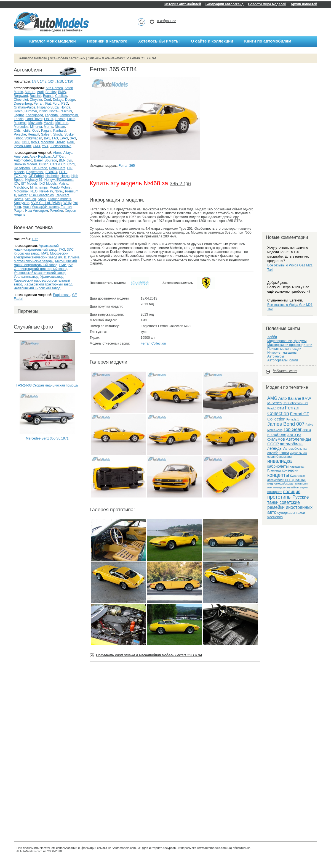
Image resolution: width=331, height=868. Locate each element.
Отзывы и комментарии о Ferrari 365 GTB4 (122, 58)
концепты (278, 475)
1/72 (35, 239)
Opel (36, 131)
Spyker (70, 134)
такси (301, 513)
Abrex (57, 153)
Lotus (71, 119)
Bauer (38, 160)
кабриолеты (278, 466)
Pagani (46, 131)
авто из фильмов (284, 437)
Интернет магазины (282, 353)
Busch (44, 164)
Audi (40, 92)
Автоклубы (276, 356)
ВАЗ (47, 138)
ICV (16, 184)
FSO (65, 104)
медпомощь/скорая (281, 483)
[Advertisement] (47, 464)
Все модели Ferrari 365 (67, 58)
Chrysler (36, 100)
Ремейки (56, 211)
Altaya (68, 153)
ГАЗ (55, 138)
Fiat (48, 104)
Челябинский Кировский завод (37, 288)
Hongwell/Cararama (59, 180)
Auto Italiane (290, 398)
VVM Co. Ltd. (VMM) (46, 203)
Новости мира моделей (267, 4)
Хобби (272, 337)
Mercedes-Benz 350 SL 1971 (47, 438)
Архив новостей (304, 4)
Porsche (20, 134)
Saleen (46, 134)
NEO (34, 191)
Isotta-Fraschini (61, 111)
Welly (67, 203)
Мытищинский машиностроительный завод (45, 263)
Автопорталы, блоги (283, 360)
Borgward (21, 96)
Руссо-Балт (22, 146)
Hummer (31, 111)
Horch (18, 111)
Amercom (21, 157)
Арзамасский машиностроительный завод (36, 248)
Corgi (71, 164)
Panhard (59, 131)
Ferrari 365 (127, 166)
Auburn (30, 92)
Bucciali (35, 96)
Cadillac (61, 96)
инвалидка (280, 461)
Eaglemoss (35, 172)
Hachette (52, 176)
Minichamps (39, 187)
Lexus (49, 119)
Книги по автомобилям (268, 41)
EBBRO (51, 172)
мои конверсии (277, 487)
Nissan (60, 127)
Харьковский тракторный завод (49, 284)
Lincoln (60, 119)
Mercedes (21, 127)
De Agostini (22, 168)
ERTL (63, 172)
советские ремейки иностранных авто (290, 507)
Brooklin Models (26, 164)
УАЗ (45, 146)
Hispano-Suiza (48, 107)
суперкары (286, 513)
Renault (34, 134)
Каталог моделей (33, 58)
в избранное (167, 21)
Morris (48, 127)
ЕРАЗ (64, 138)
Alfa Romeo (54, 88)
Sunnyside (22, 203)
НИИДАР (66, 265)
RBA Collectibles (42, 195)
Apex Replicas (40, 157)
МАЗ (45, 253)
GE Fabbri (36, 176)
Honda (65, 107)
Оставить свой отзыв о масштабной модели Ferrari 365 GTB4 (149, 655)
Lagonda (51, 115)
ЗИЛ (17, 142)
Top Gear (292, 429)
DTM (281, 408)
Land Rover (34, 119)
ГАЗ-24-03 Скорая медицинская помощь (47, 385)
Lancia (19, 119)
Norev (59, 191)
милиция (302, 483)
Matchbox (21, 187)
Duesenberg (23, 104)
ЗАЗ (73, 138)
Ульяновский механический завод (40, 273)
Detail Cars (57, 168)
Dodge (70, 100)
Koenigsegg (34, 115)
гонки (284, 453)
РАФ (70, 142)
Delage (58, 100)
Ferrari (38, 104)
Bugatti (48, 96)
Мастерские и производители (290, 345)
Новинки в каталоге (107, 41)
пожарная (275, 492)
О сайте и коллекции (212, 41)
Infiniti (43, 111)
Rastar (23, 195)
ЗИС (26, 142)
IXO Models (48, 184)
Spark (42, 199)
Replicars (62, 195)
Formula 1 (293, 420)
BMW (62, 92)
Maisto (63, 184)
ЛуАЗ (35, 142)
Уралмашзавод (52, 277)
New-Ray (46, 191)
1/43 (43, 81)
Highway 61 (34, 180)
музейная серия (297, 487)
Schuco (30, 199)
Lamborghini (69, 115)
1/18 (60, 81)
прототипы (279, 497)
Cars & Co (58, 164)
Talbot (18, 138)
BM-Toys (65, 160)
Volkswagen (33, 138)
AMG (272, 398)
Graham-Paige (25, 107)
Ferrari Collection (153, 343)
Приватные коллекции (284, 349)
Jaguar (19, 115)
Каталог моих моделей (53, 41)
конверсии (290, 470)
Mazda (49, 123)
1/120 (69, 81)
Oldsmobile (22, 131)
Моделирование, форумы (287, 341)
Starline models (60, 199)
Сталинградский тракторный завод (41, 269)
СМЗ (36, 146)
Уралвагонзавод (26, 277)
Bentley (51, 92)
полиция (292, 492)
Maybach (35, 123)
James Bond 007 (286, 424)
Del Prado (40, 168)
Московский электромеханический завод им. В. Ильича (47, 255)
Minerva (36, 127)
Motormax (21, 191)
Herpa (65, 176)
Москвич (47, 142)
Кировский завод (27, 253)
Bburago (51, 160)
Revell (18, 199)
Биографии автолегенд (225, 4)
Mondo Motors (60, 187)
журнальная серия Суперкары (287, 455)
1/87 (35, 81)
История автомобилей (183, 4)
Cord (47, 100)
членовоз (275, 517)
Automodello (23, 160)
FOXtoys (20, 176)
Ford (56, 104)
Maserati (20, 123)
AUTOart (59, 157)
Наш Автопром (37, 211)
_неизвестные (61, 146)
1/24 (51, 81)
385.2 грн (180, 184)
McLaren (62, 123)
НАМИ (61, 142)
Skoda (58, 134)
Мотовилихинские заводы (34, 261)
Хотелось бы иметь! (159, 41)
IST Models (29, 184)
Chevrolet (21, 100)
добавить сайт (285, 371)
